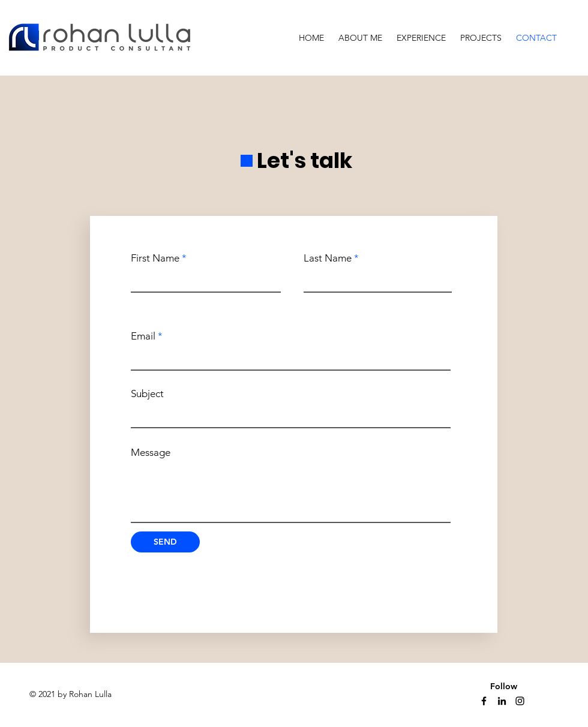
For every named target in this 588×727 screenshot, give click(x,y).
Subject (147, 394)
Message (151, 453)
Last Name (328, 258)
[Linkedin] (502, 701)
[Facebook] (484, 701)
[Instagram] (520, 701)
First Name (155, 258)
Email (143, 336)
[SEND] (165, 542)
